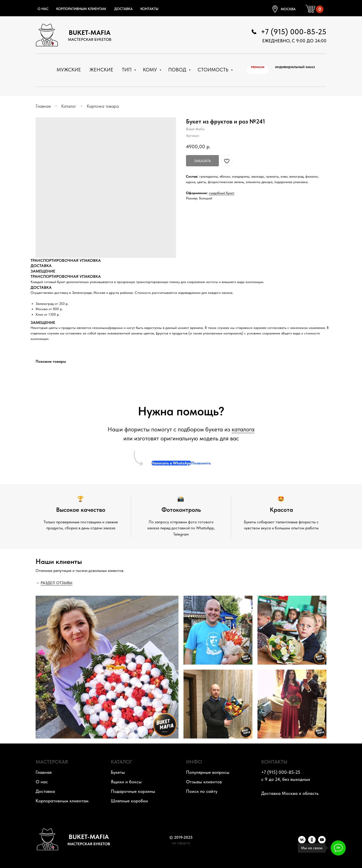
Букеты (118, 772)
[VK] (302, 842)
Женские (101, 70)
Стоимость (214, 70)
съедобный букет (222, 193)
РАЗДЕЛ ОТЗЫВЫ (57, 583)
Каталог (69, 106)
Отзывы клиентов (204, 782)
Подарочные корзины (133, 791)
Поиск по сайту (202, 791)
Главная (43, 106)
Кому (151, 70)
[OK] (312, 842)
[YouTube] (322, 842)
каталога (243, 429)
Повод (178, 70)
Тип (127, 70)
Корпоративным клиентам (81, 9)
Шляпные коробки (129, 801)
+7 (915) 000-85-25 (294, 32)
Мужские (69, 70)
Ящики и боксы (126, 782)
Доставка (123, 9)
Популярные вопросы (208, 772)
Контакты (149, 9)
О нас (43, 9)
